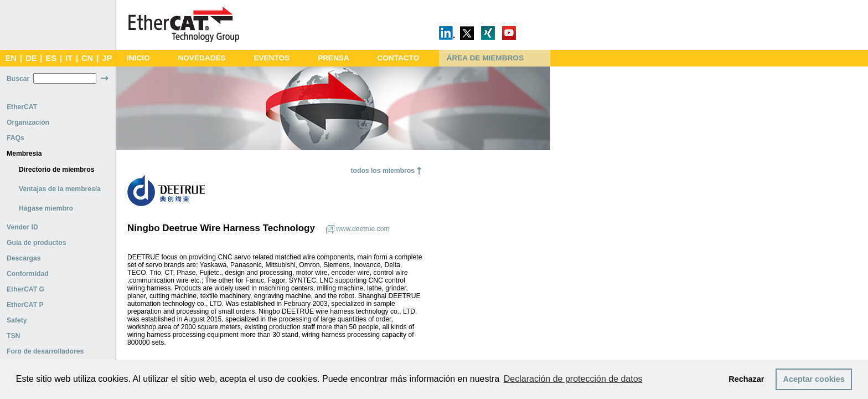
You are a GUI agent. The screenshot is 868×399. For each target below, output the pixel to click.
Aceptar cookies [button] (814, 379)
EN (11, 58)
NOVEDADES (201, 58)
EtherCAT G (25, 289)
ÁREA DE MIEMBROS (485, 58)
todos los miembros (383, 171)
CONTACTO (398, 58)
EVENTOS (272, 58)
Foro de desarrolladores (45, 351)
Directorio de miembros (56, 170)
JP (107, 58)
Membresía (24, 154)
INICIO (138, 58)
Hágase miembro (46, 208)
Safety (17, 320)
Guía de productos (36, 243)
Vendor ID (22, 227)
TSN (13, 336)
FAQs (15, 138)
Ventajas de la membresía (60, 189)
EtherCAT (22, 107)
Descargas (24, 258)
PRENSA (334, 58)
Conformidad (28, 274)
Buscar (18, 79)
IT (69, 58)
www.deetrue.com (363, 229)
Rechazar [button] (746, 379)
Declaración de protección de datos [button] (573, 379)
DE (31, 58)
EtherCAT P (25, 305)
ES (51, 58)
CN (87, 58)
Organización (28, 122)
